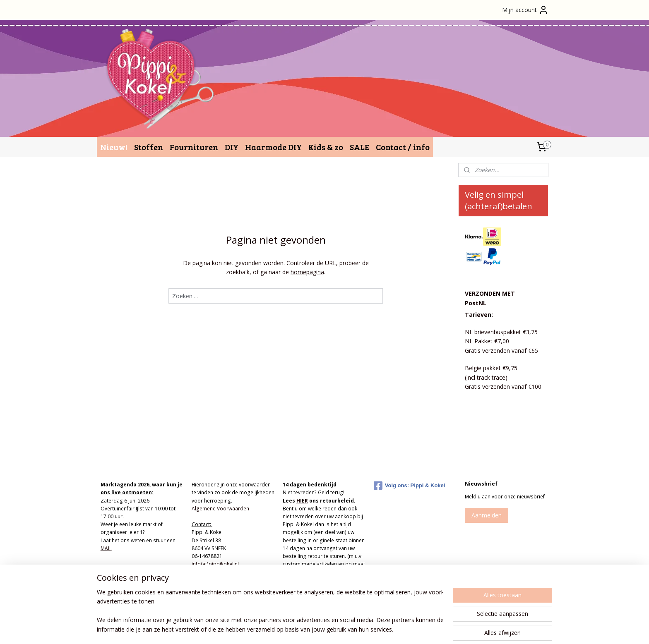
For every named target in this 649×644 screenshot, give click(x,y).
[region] (270, 611)
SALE (359, 147)
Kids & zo (326, 147)
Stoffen (149, 147)
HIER (302, 501)
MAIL (106, 548)
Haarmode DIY (273, 147)
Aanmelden (487, 515)
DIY (232, 147)
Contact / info (403, 147)
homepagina (307, 272)
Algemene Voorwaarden (220, 509)
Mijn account (525, 10)
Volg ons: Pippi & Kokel (410, 486)
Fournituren (194, 147)
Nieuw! (114, 147)
